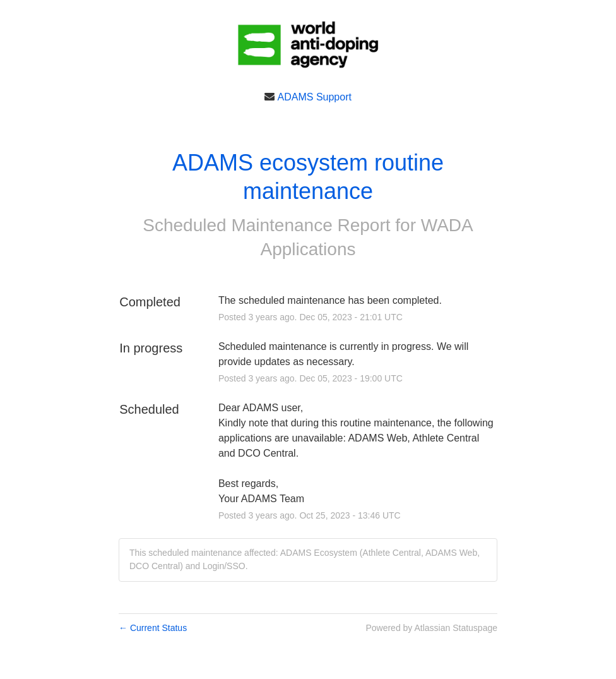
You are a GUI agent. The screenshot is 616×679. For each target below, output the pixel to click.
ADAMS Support (315, 96)
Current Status (153, 628)
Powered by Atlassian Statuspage (431, 628)
